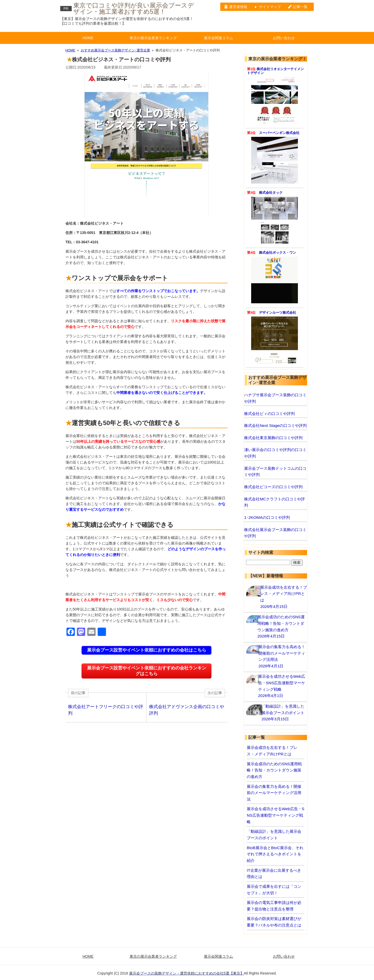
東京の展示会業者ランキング (153, 38)
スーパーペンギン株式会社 (279, 133)
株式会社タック (271, 193)
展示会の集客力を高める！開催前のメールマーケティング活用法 (274, 793)
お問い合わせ (284, 38)
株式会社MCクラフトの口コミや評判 (275, 502)
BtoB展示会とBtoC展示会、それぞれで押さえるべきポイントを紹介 (275, 854)
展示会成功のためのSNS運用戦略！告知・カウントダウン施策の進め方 (274, 770)
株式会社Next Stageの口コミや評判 (275, 425)
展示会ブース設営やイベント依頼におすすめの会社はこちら (147, 650)
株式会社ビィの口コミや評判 (269, 414)
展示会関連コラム (218, 38)
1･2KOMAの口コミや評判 (267, 517)
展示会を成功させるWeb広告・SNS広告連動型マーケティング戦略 (276, 815)
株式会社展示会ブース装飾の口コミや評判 (275, 533)
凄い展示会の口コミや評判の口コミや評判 (275, 453)
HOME (88, 38)
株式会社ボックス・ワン (278, 253)
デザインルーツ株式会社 (278, 313)
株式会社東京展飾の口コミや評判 (273, 438)
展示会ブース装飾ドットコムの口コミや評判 (275, 472)
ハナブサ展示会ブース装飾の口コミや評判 (275, 398)
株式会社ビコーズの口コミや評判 (273, 487)
